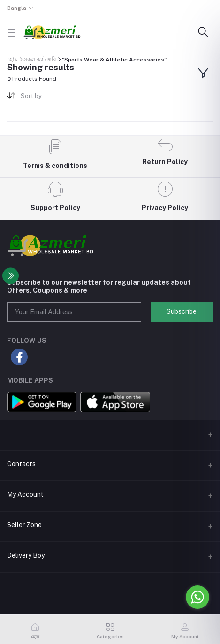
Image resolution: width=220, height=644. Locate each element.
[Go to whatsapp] (197, 597)
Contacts (21, 464)
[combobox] (62, 98)
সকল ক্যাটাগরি (40, 60)
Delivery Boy (26, 555)
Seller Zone (24, 525)
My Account (25, 494)
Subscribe (182, 311)
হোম (12, 59)
